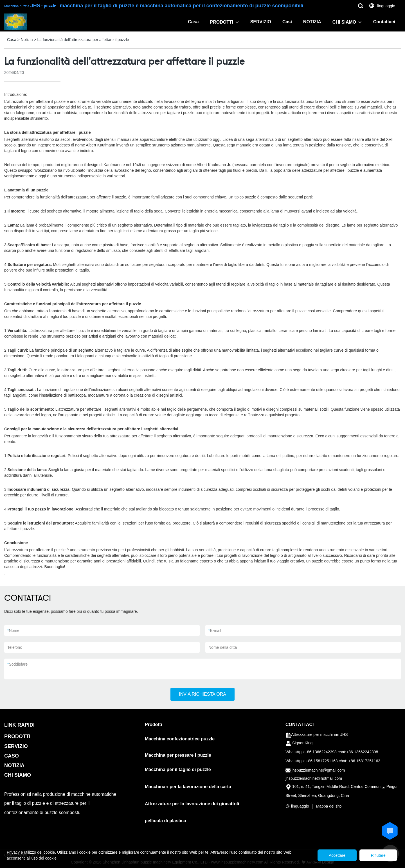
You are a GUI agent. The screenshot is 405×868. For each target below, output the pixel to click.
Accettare (337, 855)
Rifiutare (378, 855)
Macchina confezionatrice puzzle (180, 739)
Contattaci (384, 22)
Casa (193, 22)
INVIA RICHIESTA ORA (202, 694)
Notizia (27, 40)
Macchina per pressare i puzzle (178, 755)
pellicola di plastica (166, 821)
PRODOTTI (222, 22)
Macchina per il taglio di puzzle (178, 769)
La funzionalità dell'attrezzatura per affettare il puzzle (83, 40)
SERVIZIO (261, 22)
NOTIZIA (312, 22)
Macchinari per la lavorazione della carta (188, 787)
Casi (287, 22)
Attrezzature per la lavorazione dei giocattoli (192, 804)
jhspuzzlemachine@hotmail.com (314, 778)
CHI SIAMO (344, 22)
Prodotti (153, 725)
